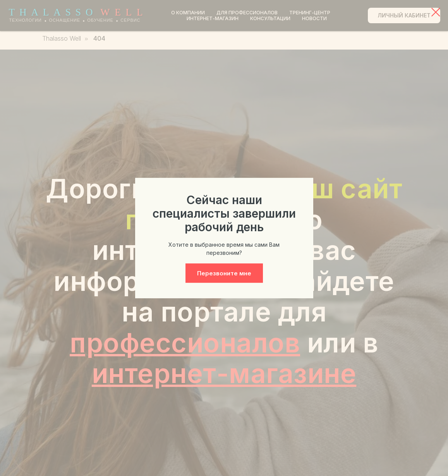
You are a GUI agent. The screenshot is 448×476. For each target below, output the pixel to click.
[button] (224, 273)
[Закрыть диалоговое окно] (436, 12)
